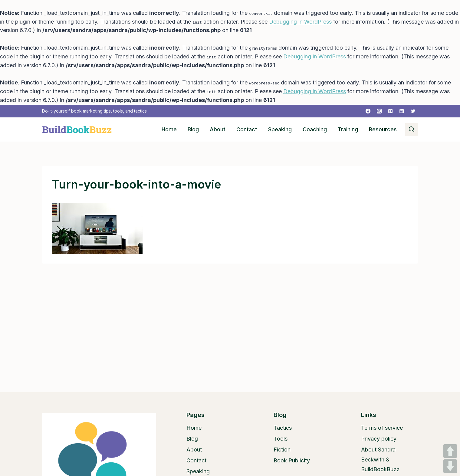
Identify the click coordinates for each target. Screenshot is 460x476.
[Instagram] (379, 111)
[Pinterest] (390, 111)
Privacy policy (379, 439)
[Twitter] (413, 111)
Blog (193, 129)
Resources (383, 129)
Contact (247, 129)
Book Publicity (292, 460)
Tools (281, 439)
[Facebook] (368, 111)
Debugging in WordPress (300, 22)
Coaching (315, 129)
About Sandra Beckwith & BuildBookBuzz (380, 459)
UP (450, 451)
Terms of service (382, 428)
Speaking (280, 129)
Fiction (282, 450)
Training (348, 129)
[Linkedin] (402, 111)
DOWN (450, 466)
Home (169, 129)
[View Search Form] (412, 130)
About (218, 129)
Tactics (283, 428)
